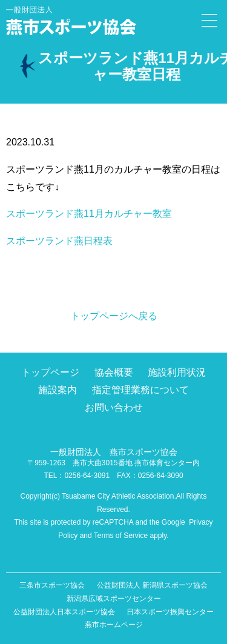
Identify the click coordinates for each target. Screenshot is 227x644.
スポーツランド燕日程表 (59, 241)
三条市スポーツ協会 (52, 585)
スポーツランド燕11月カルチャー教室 (89, 214)
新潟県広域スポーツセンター (114, 599)
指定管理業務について (140, 390)
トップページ (50, 372)
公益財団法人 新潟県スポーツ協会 (152, 585)
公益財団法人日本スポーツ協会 (64, 612)
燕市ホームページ (114, 625)
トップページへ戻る (114, 316)
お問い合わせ (114, 407)
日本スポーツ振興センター (170, 612)
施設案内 (58, 390)
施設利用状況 (177, 372)
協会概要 (114, 372)
